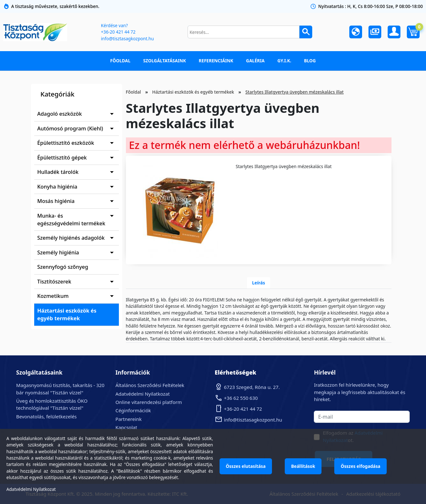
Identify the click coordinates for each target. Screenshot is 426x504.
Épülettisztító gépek (62, 158)
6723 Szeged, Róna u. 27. (252, 387)
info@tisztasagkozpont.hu (127, 39)
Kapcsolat (126, 427)
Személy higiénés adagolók (71, 238)
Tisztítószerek (54, 282)
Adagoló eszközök (60, 114)
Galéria (255, 61)
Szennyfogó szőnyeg (63, 267)
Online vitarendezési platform (149, 402)
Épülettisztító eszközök (66, 143)
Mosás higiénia (56, 201)
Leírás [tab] (259, 283)
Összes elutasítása (246, 466)
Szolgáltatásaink (165, 61)
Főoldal (120, 61)
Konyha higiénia (57, 187)
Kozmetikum (53, 296)
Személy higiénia (58, 252)
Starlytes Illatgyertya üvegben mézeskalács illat (294, 92)
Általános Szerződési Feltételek (150, 385)
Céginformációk (133, 410)
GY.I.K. (284, 61)
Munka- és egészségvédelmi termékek (71, 220)
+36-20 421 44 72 (118, 32)
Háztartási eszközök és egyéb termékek (67, 314)
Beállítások (303, 466)
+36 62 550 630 (241, 398)
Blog (310, 61)
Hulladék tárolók (58, 172)
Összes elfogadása (360, 466)
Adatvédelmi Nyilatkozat (143, 394)
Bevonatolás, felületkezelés (46, 416)
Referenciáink (216, 61)
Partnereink (128, 419)
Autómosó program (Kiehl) (70, 128)
